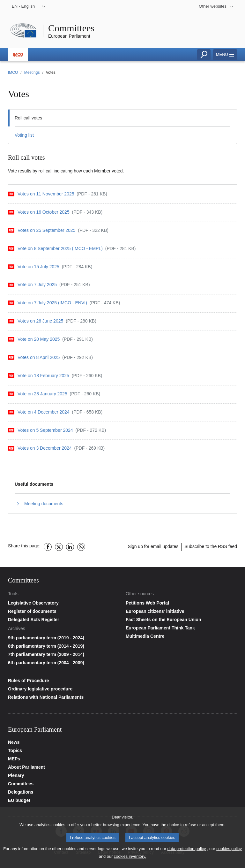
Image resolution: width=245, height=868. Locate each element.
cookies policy (229, 851)
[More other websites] (216, 6)
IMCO (18, 55)
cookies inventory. (130, 858)
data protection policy (186, 851)
